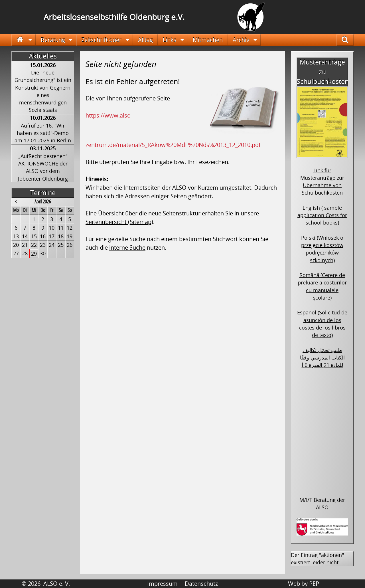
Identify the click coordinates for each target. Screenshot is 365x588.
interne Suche (127, 247)
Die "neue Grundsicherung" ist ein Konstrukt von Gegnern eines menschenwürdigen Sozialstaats (43, 91)
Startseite (24, 40)
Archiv (241, 40)
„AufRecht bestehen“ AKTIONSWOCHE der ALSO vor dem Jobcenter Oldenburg (43, 167)
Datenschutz (201, 584)
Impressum (162, 584)
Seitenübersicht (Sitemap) (119, 222)
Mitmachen (208, 40)
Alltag (145, 40)
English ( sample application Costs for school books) (322, 215)
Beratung (53, 40)
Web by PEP (304, 584)
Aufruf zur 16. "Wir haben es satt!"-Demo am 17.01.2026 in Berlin (43, 133)
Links (170, 40)
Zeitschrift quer (101, 40)
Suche (349, 40)
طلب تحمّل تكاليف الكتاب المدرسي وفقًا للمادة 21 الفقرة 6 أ (322, 358)
